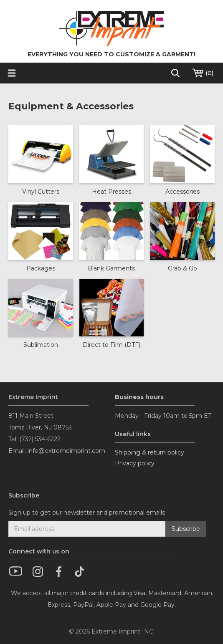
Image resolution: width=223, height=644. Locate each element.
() (202, 73)
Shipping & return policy (150, 452)
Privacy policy (135, 463)
